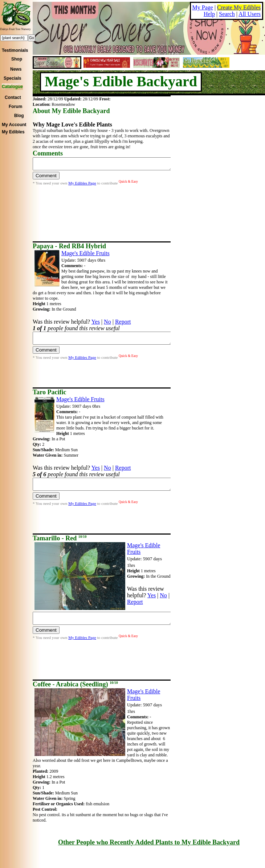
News (16, 69)
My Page (203, 7)
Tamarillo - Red (60, 538)
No (107, 322)
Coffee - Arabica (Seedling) (75, 684)
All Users (250, 14)
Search (227, 14)
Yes (96, 322)
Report (123, 322)
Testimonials (15, 50)
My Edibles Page (82, 185)
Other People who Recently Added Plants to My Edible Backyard (149, 842)
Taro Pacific (50, 392)
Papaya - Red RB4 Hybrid (69, 246)
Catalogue (12, 87)
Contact (13, 97)
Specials (13, 78)
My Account (14, 125)
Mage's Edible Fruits (85, 253)
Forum (15, 107)
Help (209, 14)
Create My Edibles (239, 7)
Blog (19, 116)
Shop (17, 59)
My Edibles (13, 132)
